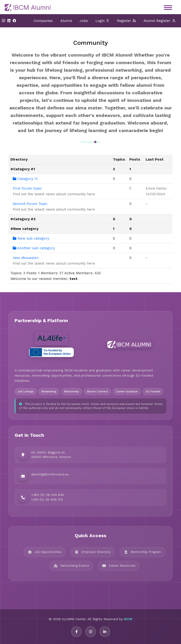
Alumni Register (159, 21)
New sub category (31, 238)
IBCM (128, 619)
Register (126, 21)
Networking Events (71, 566)
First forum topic (27, 188)
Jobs (84, 21)
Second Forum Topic (30, 204)
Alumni (66, 21)
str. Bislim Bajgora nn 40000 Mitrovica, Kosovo (51, 455)
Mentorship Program (142, 552)
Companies (43, 21)
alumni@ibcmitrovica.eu (50, 474)
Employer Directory (93, 552)
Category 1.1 (25, 179)
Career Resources (119, 566)
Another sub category (34, 248)
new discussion (26, 258)
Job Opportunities (44, 552)
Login (102, 21)
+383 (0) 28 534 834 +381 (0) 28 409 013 (47, 497)
